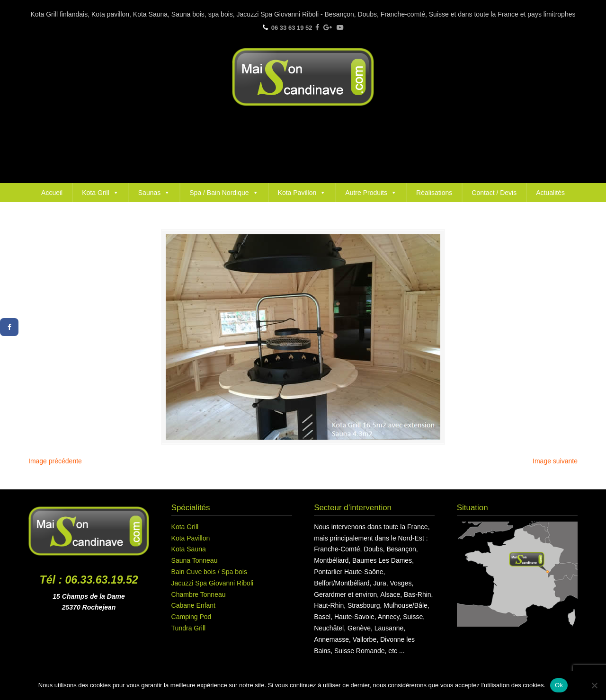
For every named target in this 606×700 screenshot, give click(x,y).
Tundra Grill (189, 628)
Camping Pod (192, 617)
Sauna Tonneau (195, 560)
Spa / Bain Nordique (224, 193)
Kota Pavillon (302, 193)
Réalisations (434, 193)
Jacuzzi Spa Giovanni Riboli (213, 583)
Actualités (550, 193)
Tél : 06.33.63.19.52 (89, 580)
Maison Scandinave (303, 77)
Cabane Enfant (193, 605)
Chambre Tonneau (199, 594)
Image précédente (55, 461)
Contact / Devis (494, 193)
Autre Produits (371, 193)
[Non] (594, 685)
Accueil (52, 193)
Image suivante (555, 461)
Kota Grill (100, 193)
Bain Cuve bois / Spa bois (209, 572)
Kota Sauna (189, 549)
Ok (559, 685)
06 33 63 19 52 (292, 28)
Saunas (154, 193)
